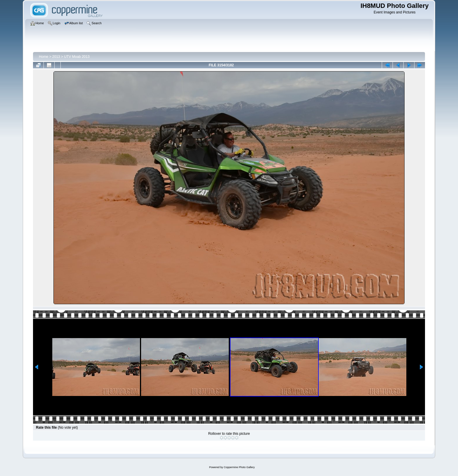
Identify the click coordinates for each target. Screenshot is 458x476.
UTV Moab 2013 (77, 57)
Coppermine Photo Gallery (239, 467)
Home (44, 57)
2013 (56, 57)
